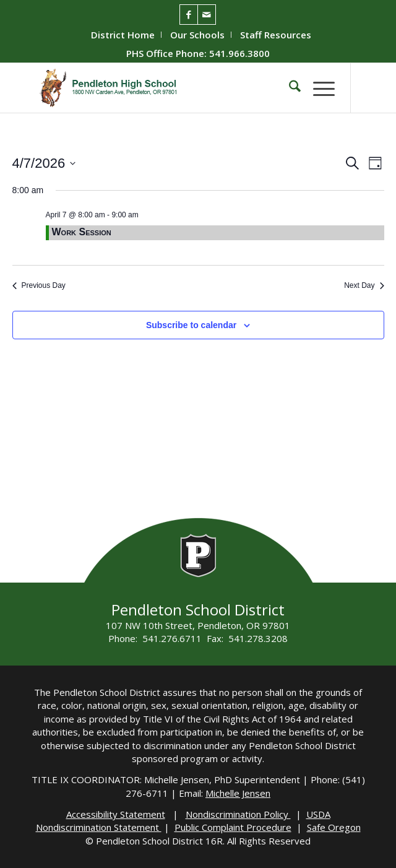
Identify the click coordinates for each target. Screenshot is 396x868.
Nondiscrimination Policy (238, 814)
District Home (123, 35)
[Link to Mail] (207, 15)
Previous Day (39, 285)
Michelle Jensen (238, 793)
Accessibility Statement (116, 814)
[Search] (289, 88)
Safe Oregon (334, 827)
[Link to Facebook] (189, 15)
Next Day (364, 285)
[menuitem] (123, 35)
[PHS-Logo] (164, 88)
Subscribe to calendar (191, 325)
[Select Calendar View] (375, 163)
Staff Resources (276, 35)
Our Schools (197, 35)
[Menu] (318, 88)
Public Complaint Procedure (233, 827)
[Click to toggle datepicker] (44, 163)
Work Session (82, 232)
